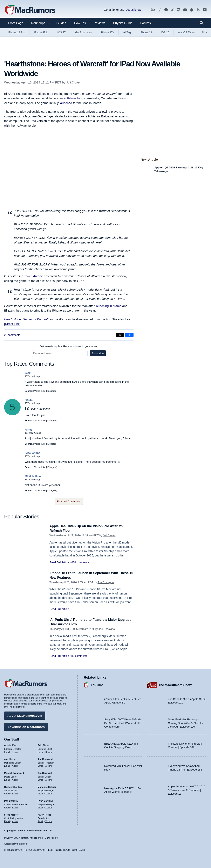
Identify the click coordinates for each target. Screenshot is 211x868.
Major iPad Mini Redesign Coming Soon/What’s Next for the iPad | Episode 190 (186, 722)
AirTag (127, 32)
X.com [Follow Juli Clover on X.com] (15, 765)
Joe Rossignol (106, 582)
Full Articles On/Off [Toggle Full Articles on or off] (34, 850)
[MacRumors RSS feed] (198, 10)
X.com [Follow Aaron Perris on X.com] (49, 821)
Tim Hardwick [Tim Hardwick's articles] (45, 772)
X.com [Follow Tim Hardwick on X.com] (49, 779)
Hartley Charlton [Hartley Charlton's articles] (13, 786)
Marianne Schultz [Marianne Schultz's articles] (47, 786)
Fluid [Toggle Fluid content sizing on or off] (49, 850)
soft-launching (73, 98)
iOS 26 (165, 32)
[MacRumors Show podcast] (153, 10)
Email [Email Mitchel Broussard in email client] (7, 779)
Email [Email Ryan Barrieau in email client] (41, 807)
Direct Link (12, 324)
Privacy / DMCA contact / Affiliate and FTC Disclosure (31, 838)
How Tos (80, 23)
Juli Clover (73, 82)
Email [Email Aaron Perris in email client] (41, 821)
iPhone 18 (146, 32)
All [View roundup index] (204, 32)
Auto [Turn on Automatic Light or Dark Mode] (68, 850)
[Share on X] (120, 335)
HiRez (28, 430)
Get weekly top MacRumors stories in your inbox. (69, 346)
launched (66, 103)
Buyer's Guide (123, 23)
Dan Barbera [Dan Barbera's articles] (11, 800)
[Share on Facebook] (129, 335)
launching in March (108, 306)
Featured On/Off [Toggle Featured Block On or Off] (13, 850)
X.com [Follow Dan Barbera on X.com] (15, 807)
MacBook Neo (83, 32)
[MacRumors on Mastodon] (178, 10)
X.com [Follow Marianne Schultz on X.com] (49, 793)
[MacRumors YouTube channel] (185, 10)
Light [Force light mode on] (74, 850)
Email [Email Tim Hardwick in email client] (41, 779)
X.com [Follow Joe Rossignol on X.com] (49, 765)
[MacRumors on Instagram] (159, 10)
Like (43, 391)
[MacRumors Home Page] (30, 10)
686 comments (80, 562)
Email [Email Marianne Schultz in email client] (41, 793)
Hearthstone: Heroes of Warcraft (26, 319)
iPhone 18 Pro (16, 32)
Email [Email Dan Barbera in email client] (7, 807)
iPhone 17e (107, 32)
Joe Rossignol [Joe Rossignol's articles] (45, 758)
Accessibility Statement (16, 844)
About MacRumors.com (25, 715)
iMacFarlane (32, 453)
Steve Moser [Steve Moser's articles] (11, 814)
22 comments (12, 335)
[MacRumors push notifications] (192, 10)
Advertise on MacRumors (26, 726)
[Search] (203, 23)
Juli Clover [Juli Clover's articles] (10, 758)
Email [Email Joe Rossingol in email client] (41, 765)
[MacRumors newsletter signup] (205, 10)
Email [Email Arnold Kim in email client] (7, 751)
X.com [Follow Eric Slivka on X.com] (49, 751)
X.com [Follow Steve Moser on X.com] (15, 821)
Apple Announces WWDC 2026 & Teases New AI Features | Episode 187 (187, 789)
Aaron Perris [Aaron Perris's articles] (45, 814)
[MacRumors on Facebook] (166, 10)
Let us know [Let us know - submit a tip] (133, 10)
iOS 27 (62, 32)
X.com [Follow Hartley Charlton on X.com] (15, 793)
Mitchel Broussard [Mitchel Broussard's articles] (14, 772)
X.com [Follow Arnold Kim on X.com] (15, 751)
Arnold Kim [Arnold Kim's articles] (10, 745)
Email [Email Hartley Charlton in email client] (7, 793)
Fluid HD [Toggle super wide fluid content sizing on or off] (58, 850)
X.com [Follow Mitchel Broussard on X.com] (15, 779)
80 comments (79, 656)
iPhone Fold (41, 32)
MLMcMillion (33, 476)
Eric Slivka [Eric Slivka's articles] (43, 745)
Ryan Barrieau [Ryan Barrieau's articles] (45, 800)
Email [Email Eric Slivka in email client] (41, 751)
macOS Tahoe (187, 32)
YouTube (97, 684)
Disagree (52, 391)
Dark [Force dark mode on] (81, 850)
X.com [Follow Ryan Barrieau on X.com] (49, 807)
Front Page (16, 23)
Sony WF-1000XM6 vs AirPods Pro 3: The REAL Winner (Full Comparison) (123, 722)
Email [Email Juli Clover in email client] (7, 765)
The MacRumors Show (175, 684)
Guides (61, 23)
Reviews (99, 23)
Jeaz (28, 373)
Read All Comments (69, 501)
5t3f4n (29, 400)
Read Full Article (59, 562)
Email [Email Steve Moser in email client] (7, 821)
